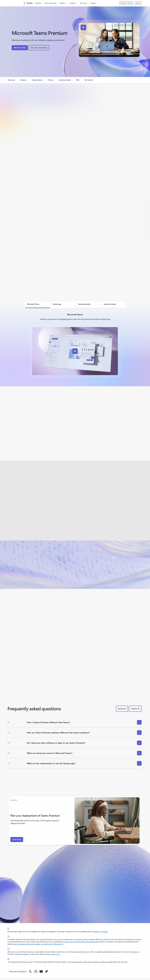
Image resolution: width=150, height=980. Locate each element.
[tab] (37, 305)
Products (38, 3)
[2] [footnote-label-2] (9, 936)
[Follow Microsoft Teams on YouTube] (41, 971)
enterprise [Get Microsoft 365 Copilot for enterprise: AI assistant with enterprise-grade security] (97, 932)
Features (62, 3)
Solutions (72, 3)
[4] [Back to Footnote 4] (9, 959)
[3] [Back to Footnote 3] (9, 949)
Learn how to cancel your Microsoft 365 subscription (82, 942)
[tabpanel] (75, 345)
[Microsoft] (15, 3)
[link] (11, 81)
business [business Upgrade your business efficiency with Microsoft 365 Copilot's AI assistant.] (105, 932)
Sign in (138, 3)
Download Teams (126, 3)
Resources (83, 3)
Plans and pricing (51, 3)
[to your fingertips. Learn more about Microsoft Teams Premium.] (17, 840)
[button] (20, 48)
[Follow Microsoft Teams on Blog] (47, 971)
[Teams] (29, 3)
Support (93, 3)
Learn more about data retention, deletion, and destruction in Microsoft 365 (38, 944)
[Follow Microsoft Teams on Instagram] (36, 971)
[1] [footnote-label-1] (8, 928)
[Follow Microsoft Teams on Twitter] (30, 971)
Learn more (56, 954)
